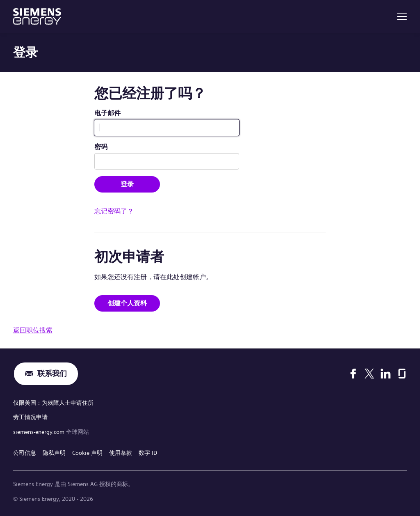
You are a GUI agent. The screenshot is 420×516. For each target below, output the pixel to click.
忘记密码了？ (114, 211)
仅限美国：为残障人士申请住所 (53, 403)
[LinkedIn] (386, 374)
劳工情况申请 (30, 417)
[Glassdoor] (402, 374)
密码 (101, 147)
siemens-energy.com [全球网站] (40, 432)
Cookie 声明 (87, 453)
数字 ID (148, 453)
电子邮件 (107, 113)
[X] (369, 374)
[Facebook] (353, 374)
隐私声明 (54, 453)
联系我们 (52, 374)
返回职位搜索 (33, 330)
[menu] (402, 16)
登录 (127, 184)
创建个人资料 (127, 303)
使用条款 (121, 453)
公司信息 (25, 453)
